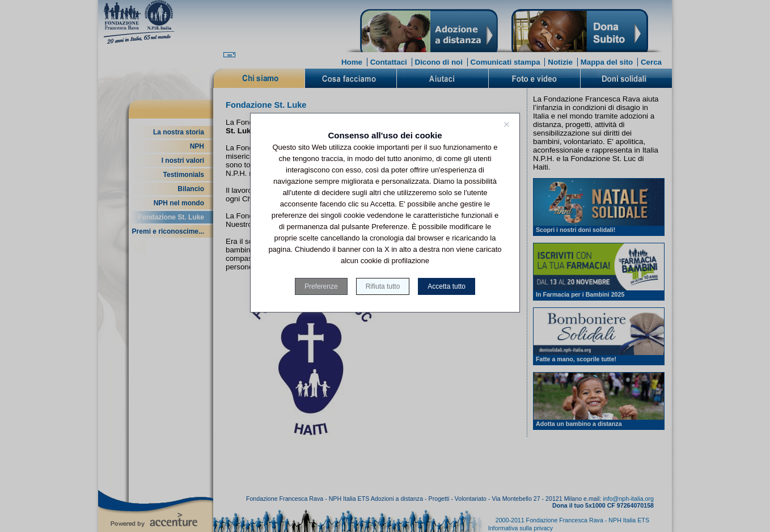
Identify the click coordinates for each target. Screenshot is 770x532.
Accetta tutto (447, 286)
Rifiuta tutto (383, 286)
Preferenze (321, 286)
